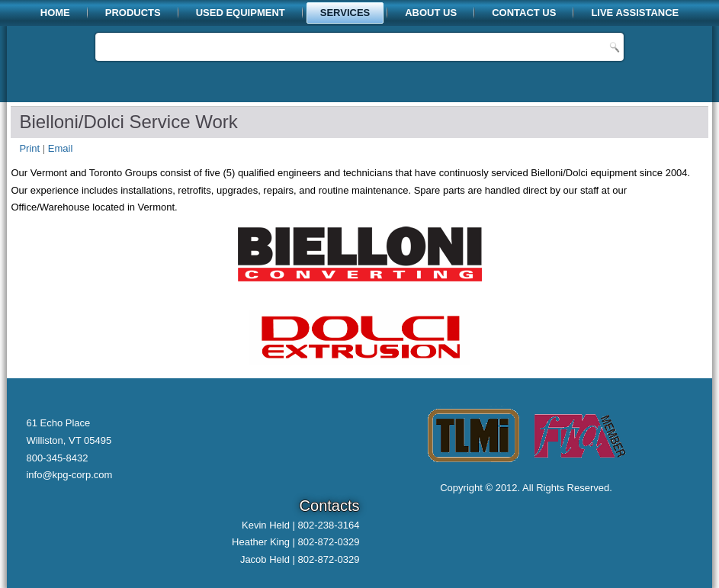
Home (55, 13)
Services (345, 13)
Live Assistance (635, 13)
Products (133, 13)
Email (61, 148)
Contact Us (524, 13)
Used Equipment (241, 13)
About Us (431, 13)
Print (30, 148)
